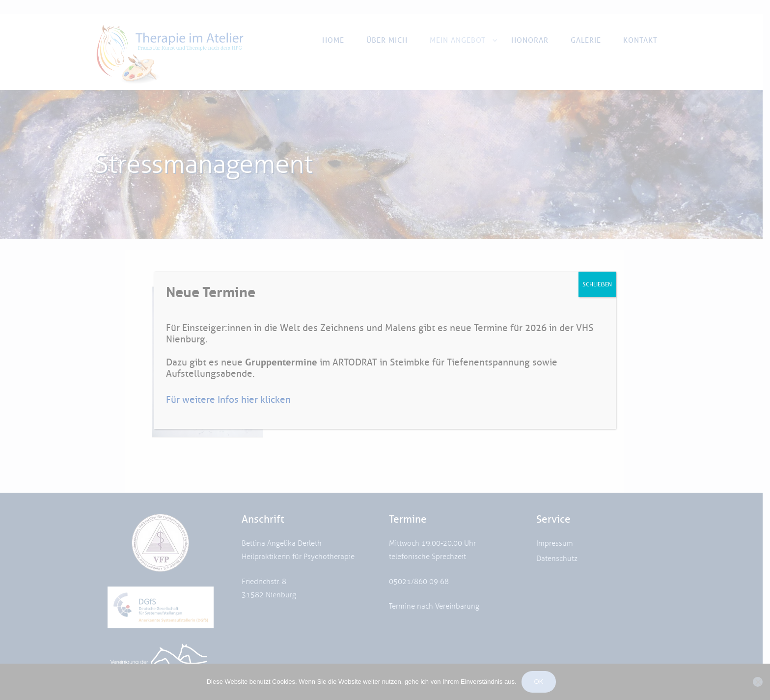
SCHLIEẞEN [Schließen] (597, 284)
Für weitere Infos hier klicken (228, 399)
